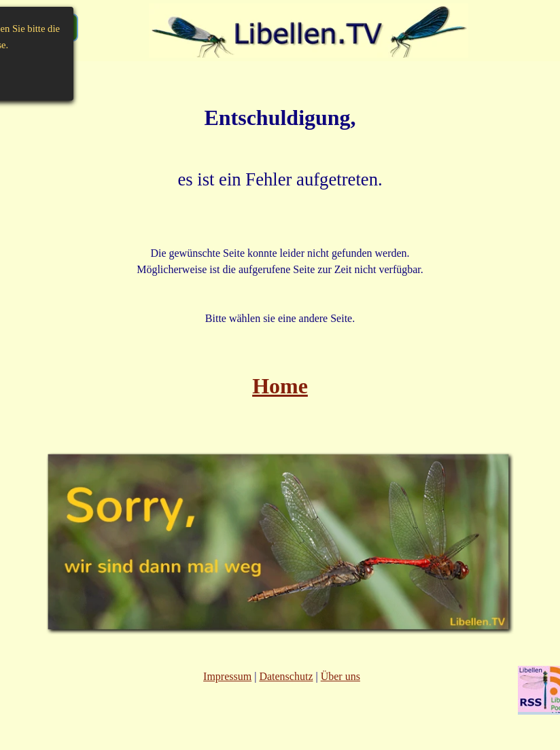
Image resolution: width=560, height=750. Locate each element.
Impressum (227, 676)
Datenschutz (286, 676)
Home (280, 386)
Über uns (340, 676)
